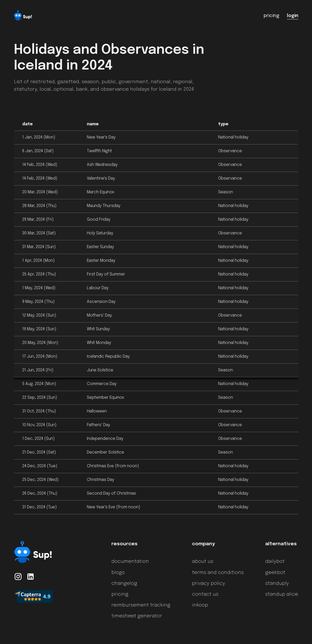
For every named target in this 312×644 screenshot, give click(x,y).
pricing (120, 594)
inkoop (200, 605)
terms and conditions (218, 573)
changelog (124, 584)
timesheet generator (137, 616)
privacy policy (209, 584)
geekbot (275, 573)
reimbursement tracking (141, 605)
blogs (118, 573)
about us (203, 562)
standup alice (282, 594)
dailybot (275, 562)
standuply (277, 584)
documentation (130, 562)
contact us (205, 594)
